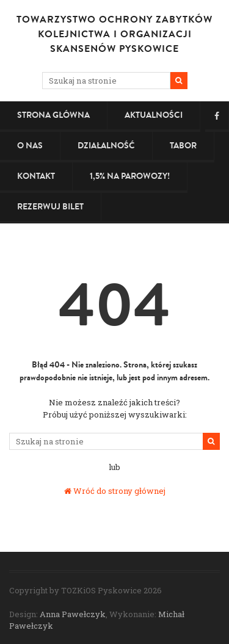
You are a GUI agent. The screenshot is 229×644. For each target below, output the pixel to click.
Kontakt (36, 176)
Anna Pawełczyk (73, 614)
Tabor (183, 146)
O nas (30, 146)
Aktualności (154, 115)
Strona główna (53, 115)
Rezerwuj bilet (50, 207)
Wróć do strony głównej (115, 491)
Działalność (106, 146)
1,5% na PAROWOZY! (130, 176)
